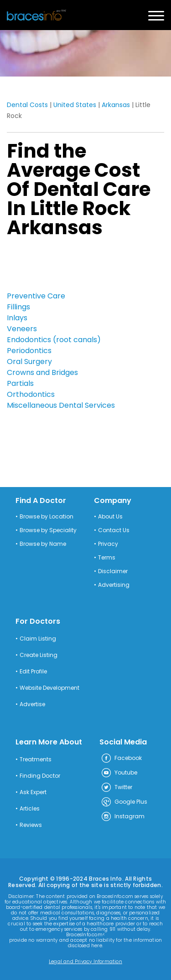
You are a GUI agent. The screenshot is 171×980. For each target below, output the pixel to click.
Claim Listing (38, 639)
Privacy (108, 544)
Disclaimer (113, 571)
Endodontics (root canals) (54, 340)
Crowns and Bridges (42, 372)
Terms (107, 558)
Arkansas (116, 105)
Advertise (32, 704)
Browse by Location (47, 517)
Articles (30, 809)
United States (75, 105)
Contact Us (114, 530)
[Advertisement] (52, 267)
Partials (20, 383)
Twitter (117, 788)
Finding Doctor (40, 776)
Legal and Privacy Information (85, 962)
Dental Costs (27, 105)
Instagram (123, 817)
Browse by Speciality (48, 530)
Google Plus (124, 802)
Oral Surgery (29, 362)
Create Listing (39, 655)
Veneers (22, 329)
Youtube (119, 773)
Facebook (121, 759)
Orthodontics (31, 394)
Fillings (18, 307)
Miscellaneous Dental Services (61, 405)
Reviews (31, 825)
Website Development (49, 688)
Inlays (17, 318)
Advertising (114, 585)
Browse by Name (43, 544)
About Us (110, 517)
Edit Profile (33, 672)
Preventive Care (36, 296)
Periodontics (29, 351)
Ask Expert (33, 792)
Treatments (36, 759)
